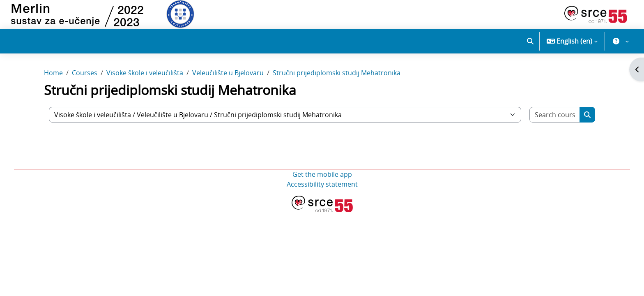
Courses (85, 81)
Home (53, 81)
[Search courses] (555, 123)
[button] (530, 41)
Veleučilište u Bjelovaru (228, 81)
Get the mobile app (322, 183)
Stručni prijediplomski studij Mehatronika (337, 81)
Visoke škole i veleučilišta (145, 81)
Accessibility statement (322, 192)
